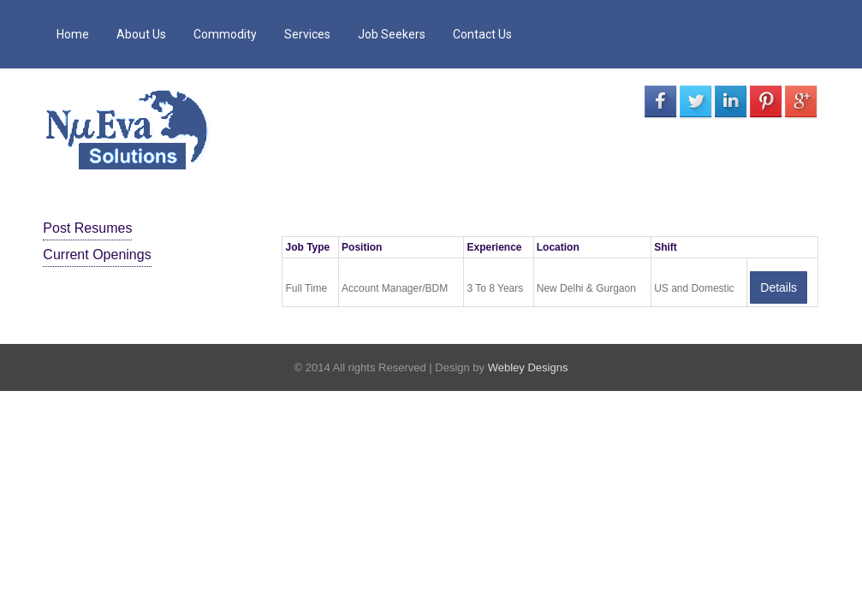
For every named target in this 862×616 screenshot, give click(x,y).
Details (779, 287)
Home (73, 34)
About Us (141, 34)
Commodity (225, 34)
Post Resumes (87, 228)
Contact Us (482, 34)
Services (307, 34)
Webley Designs (528, 367)
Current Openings (97, 255)
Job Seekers (392, 34)
